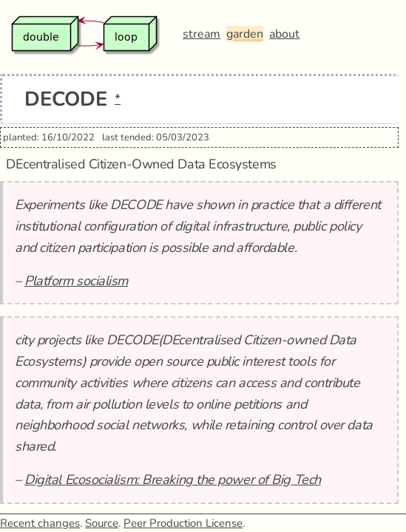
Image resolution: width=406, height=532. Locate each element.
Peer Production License (183, 523)
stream (202, 34)
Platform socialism (76, 281)
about (284, 34)
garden (245, 34)
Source (102, 523)
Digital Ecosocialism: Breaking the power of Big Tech (173, 480)
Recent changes (40, 523)
